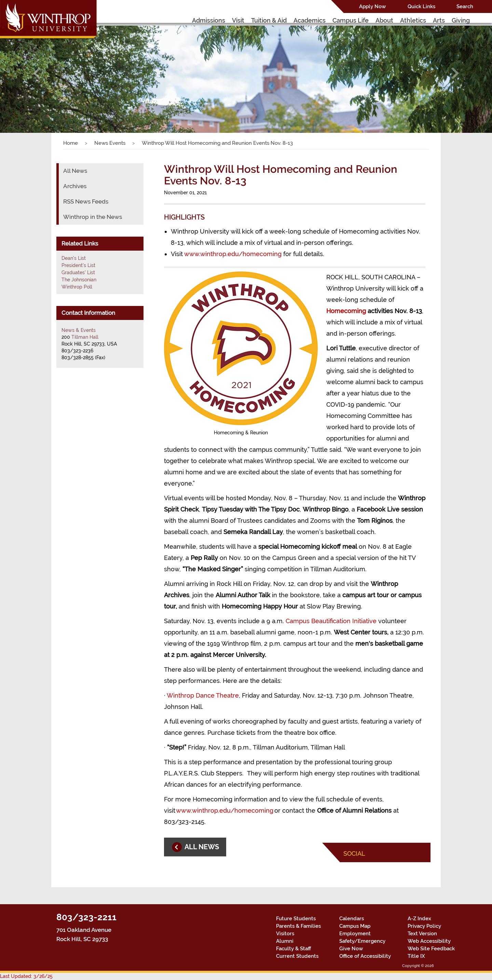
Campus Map (355, 926)
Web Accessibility (429, 941)
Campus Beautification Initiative (331, 621)
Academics (310, 20)
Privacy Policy (424, 926)
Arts (439, 20)
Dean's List (74, 258)
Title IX (416, 956)
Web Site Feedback (431, 949)
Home (71, 143)
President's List (78, 265)
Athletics (413, 20)
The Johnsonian (79, 280)
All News (75, 171)
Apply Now (372, 6)
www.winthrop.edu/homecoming (233, 254)
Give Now (351, 949)
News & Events (79, 330)
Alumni (285, 941)
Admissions (209, 20)
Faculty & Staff (293, 949)
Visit (238, 20)
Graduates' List (78, 272)
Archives (75, 186)
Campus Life (351, 20)
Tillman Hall (85, 337)
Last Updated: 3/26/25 (26, 976)
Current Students (297, 956)
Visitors (285, 934)
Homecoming (346, 311)
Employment (355, 934)
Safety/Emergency (362, 941)
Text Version (422, 934)
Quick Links (421, 6)
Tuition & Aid (269, 20)
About (384, 20)
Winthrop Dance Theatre (203, 695)
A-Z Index (419, 919)
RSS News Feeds (86, 201)
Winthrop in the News (93, 217)
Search (465, 6)
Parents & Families (298, 926)
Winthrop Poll (77, 287)
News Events (110, 143)
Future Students (296, 919)
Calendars (352, 919)
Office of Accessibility (365, 956)
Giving (461, 20)
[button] (37, 73)
